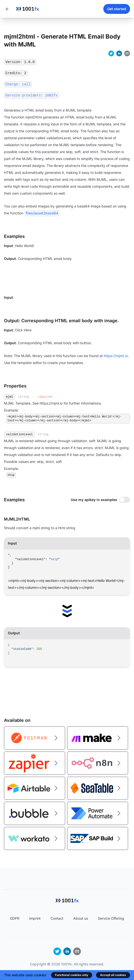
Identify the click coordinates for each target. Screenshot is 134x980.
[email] (127, 53)
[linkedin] (119, 53)
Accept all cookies (113, 975)
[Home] (27, 9)
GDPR (15, 918)
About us (81, 918)
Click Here (23, 330)
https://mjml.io (116, 356)
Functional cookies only (72, 975)
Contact (57, 918)
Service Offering (111, 918)
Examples (14, 500)
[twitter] (111, 53)
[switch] (125, 500)
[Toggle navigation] (7, 9)
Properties (15, 386)
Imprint (35, 918)
